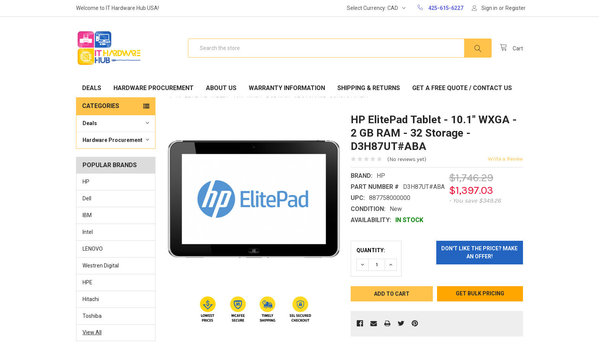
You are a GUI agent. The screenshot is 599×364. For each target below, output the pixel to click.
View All (92, 332)
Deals (92, 88)
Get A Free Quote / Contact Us (462, 88)
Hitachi (91, 299)
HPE (87, 282)
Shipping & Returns (369, 88)
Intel (88, 232)
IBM (87, 215)
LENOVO (93, 249)
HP (86, 182)
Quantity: (371, 250)
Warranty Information (287, 88)
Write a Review (505, 159)
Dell (87, 198)
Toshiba (92, 316)
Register (516, 8)
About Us (221, 88)
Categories (101, 106)
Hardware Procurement (154, 88)
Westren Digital (101, 266)
